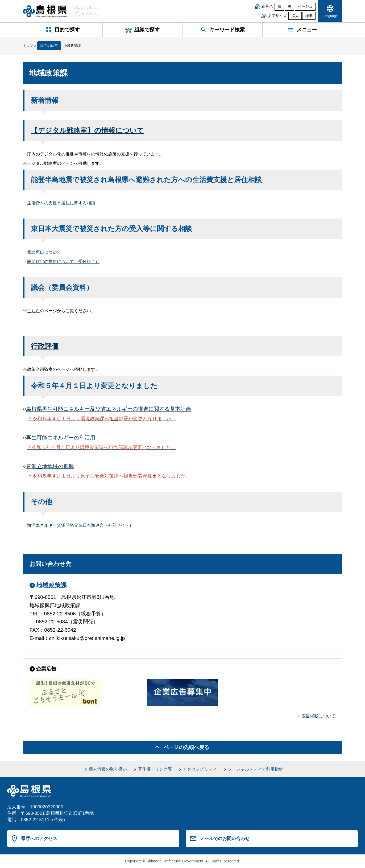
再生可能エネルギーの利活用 (61, 438)
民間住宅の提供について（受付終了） (63, 262)
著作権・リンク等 (155, 769)
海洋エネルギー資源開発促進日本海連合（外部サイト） (80, 525)
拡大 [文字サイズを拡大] (295, 16)
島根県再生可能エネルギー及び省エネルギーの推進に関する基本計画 (109, 409)
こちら (34, 311)
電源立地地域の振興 (50, 466)
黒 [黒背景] (289, 7)
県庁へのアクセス (39, 838)
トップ (28, 46)
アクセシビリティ (200, 769)
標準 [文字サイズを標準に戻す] (309, 16)
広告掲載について (318, 716)
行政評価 (45, 346)
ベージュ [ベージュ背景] (305, 7)
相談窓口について (44, 252)
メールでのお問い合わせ (225, 838)
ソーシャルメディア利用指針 (255, 769)
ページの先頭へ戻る (186, 747)
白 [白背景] (279, 7)
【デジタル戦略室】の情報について (87, 130)
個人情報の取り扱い (108, 769)
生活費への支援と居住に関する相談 (61, 203)
